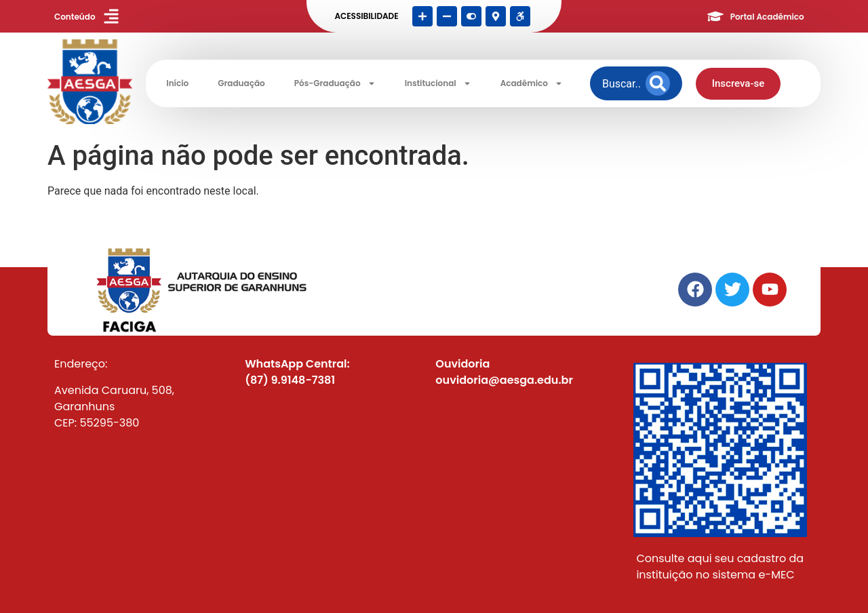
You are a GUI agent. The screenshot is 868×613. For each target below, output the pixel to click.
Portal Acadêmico (767, 17)
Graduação (241, 83)
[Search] (658, 83)
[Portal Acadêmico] (715, 16)
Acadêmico (532, 83)
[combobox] (621, 83)
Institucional (438, 83)
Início (177, 83)
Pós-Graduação (335, 83)
